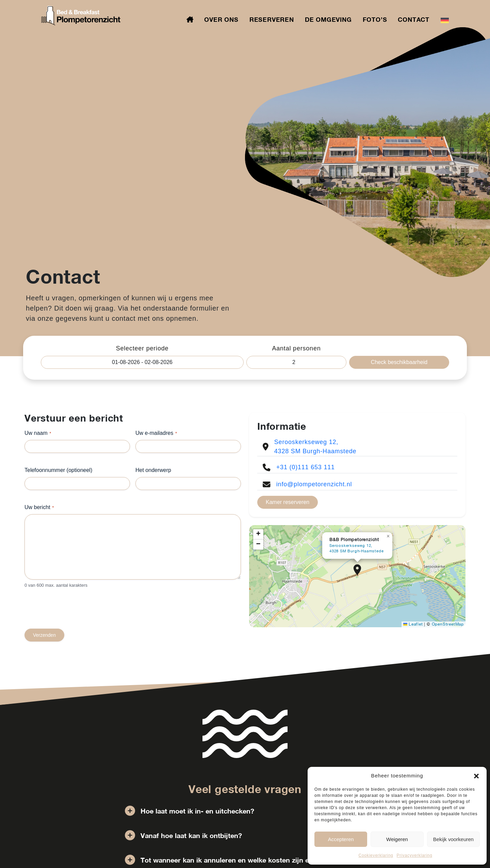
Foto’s (375, 19)
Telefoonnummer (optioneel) (58, 470)
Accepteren (341, 839)
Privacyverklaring (415, 855)
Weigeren (397, 839)
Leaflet (413, 624)
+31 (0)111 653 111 (306, 467)
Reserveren (272, 19)
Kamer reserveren (288, 502)
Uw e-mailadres (156, 433)
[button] (476, 776)
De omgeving (328, 19)
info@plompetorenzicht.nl (314, 484)
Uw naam (38, 433)
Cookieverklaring (376, 855)
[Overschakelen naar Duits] (445, 20)
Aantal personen (296, 348)
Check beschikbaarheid (399, 362)
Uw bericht (39, 508)
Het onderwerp (153, 470)
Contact (414, 19)
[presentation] (76, 615)
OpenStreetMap (448, 624)
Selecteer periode (142, 348)
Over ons (221, 19)
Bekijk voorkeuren (453, 839)
